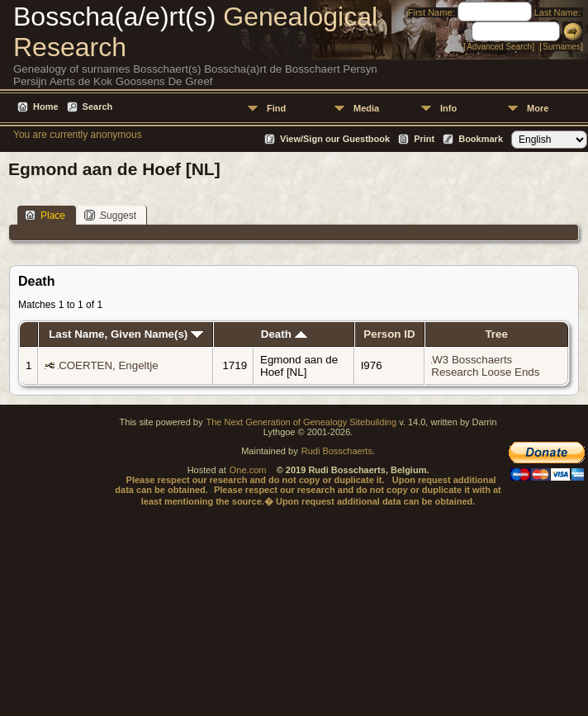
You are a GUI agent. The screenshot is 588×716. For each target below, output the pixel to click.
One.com (248, 470)
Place (45, 215)
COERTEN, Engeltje (109, 365)
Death (284, 334)
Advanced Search (499, 47)
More (538, 108)
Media (366, 108)
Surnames (562, 47)
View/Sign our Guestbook (335, 139)
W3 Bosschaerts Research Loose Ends (485, 366)
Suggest (110, 215)
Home (46, 107)
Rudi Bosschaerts (337, 451)
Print (424, 139)
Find (276, 108)
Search (98, 107)
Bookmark (481, 139)
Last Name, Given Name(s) (126, 334)
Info (448, 108)
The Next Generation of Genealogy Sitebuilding (302, 422)
